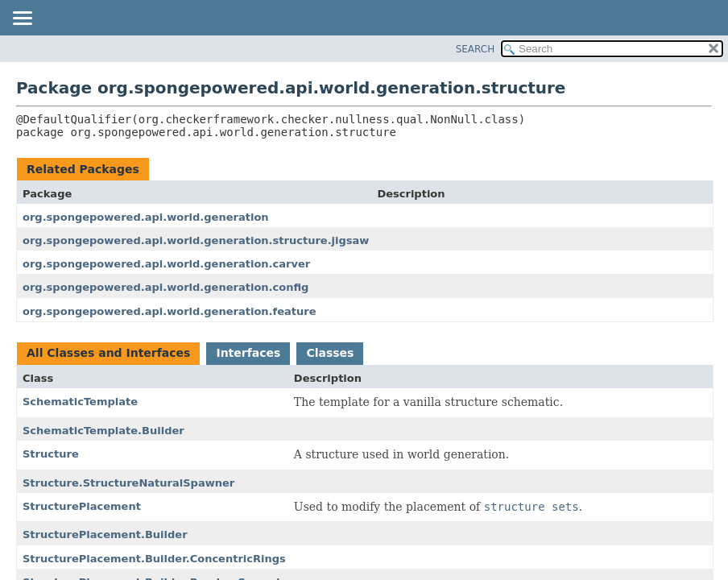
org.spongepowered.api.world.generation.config (165, 287)
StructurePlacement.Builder (105, 534)
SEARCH (476, 49)
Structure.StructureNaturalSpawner (128, 483)
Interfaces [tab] (248, 353)
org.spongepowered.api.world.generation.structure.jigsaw (196, 240)
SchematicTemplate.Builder (103, 431)
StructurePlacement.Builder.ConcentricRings (154, 559)
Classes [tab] (330, 353)
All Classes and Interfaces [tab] (108, 353)
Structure (51, 454)
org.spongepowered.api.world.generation (146, 217)
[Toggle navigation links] (22, 19)
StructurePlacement (82, 506)
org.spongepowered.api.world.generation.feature (170, 311)
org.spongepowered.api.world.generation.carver (166, 264)
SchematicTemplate (80, 402)
